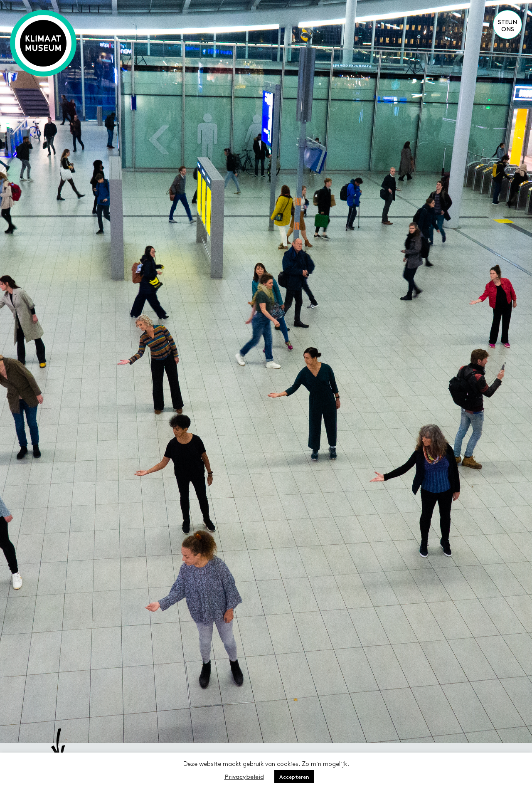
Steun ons (507, 25)
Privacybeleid (244, 776)
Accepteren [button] (294, 776)
